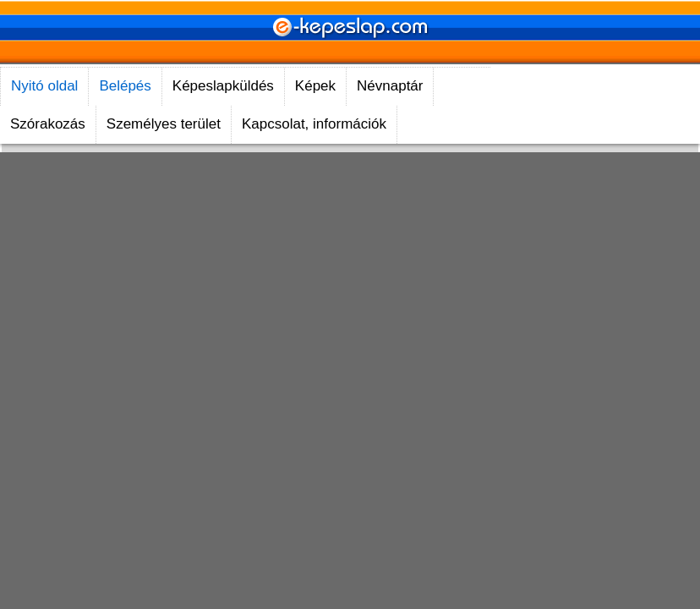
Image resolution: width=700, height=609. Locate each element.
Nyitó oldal (44, 86)
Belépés (125, 86)
